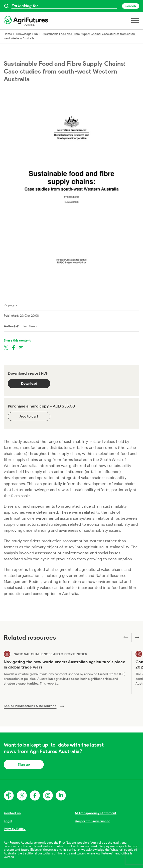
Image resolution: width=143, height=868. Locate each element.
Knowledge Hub (27, 34)
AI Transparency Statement (96, 813)
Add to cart (29, 416)
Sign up (24, 764)
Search (131, 6)
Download (29, 384)
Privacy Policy (15, 829)
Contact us (12, 813)
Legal (8, 821)
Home (8, 34)
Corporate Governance (93, 821)
